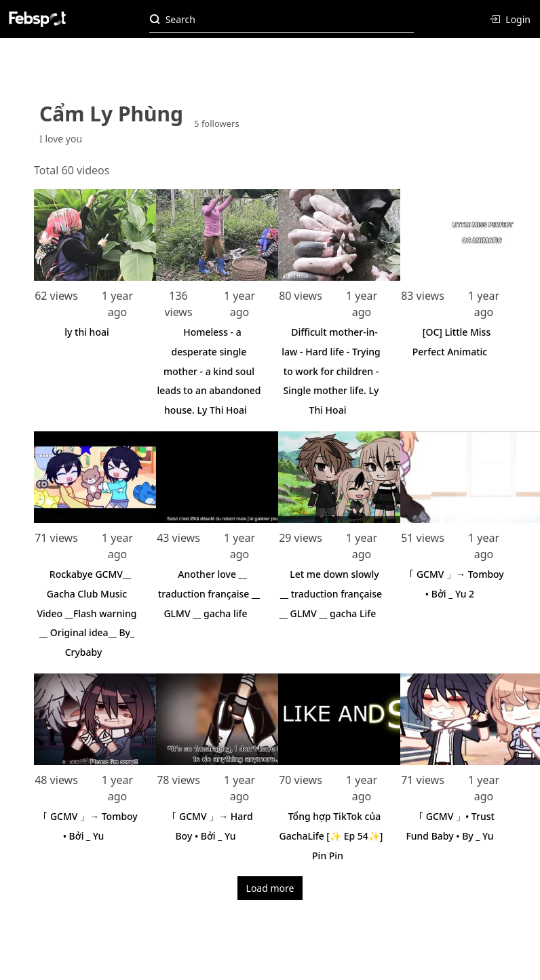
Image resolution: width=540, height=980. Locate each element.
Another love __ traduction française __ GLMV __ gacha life (209, 594)
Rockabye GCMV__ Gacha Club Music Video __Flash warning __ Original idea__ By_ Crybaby (86, 613)
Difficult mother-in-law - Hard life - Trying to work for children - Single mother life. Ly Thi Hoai (331, 371)
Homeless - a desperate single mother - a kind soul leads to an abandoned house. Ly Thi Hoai (209, 371)
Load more (270, 888)
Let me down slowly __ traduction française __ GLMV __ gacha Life (331, 594)
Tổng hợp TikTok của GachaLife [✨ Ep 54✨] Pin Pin (331, 836)
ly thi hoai (87, 332)
